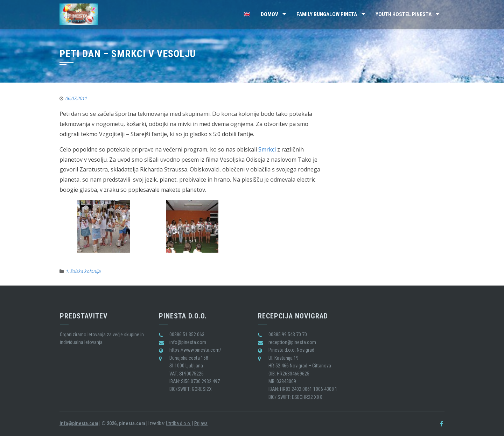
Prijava (201, 423)
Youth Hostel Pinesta (404, 14)
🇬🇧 (247, 14)
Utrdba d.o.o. (178, 423)
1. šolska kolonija (83, 271)
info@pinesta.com (79, 423)
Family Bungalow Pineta (327, 14)
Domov (269, 14)
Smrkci (267, 149)
